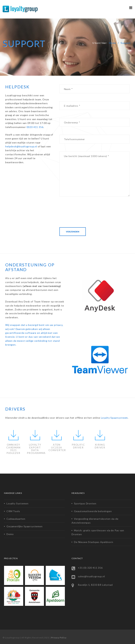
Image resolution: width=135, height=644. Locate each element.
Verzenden (73, 232)
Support (126, 43)
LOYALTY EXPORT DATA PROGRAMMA (36, 449)
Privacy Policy (59, 638)
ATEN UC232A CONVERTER (57, 447)
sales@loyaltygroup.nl (91, 576)
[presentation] (86, 211)
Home (112, 43)
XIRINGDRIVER (100, 446)
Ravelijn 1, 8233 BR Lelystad (95, 585)
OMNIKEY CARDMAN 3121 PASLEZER (13, 449)
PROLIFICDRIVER (78, 446)
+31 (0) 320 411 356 (90, 568)
